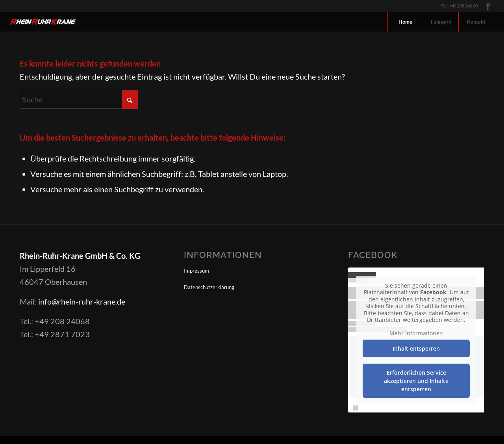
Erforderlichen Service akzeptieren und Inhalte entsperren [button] (416, 381)
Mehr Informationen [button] (416, 333)
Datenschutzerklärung (209, 287)
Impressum (196, 271)
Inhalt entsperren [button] (416, 348)
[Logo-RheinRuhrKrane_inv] (43, 22)
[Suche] (79, 99)
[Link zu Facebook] (488, 6)
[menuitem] (405, 22)
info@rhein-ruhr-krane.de (82, 301)
